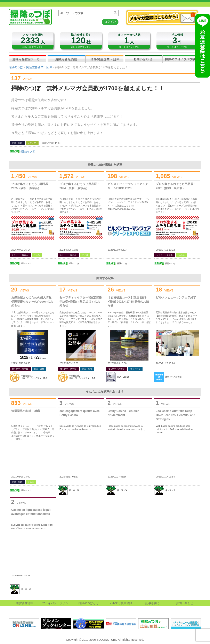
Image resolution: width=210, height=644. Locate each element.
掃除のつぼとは (89, 603)
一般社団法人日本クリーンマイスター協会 (34, 377)
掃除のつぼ (16, 67)
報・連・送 (74, 490)
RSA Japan (123, 377)
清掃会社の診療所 (173, 377)
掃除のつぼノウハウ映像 (182, 59)
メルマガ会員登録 (121, 603)
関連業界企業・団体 (105, 59)
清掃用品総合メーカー (28, 59)
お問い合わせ (143, 59)
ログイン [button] (110, 22)
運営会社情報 (25, 603)
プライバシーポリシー (57, 603)
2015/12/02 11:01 (51, 143)
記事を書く (153, 603)
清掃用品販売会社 (66, 59)
